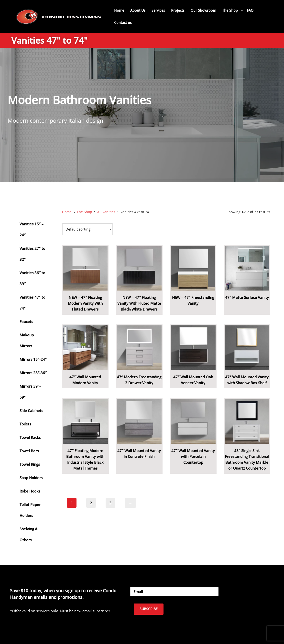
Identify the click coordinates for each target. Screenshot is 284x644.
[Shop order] (87, 229)
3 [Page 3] (110, 503)
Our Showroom (203, 10)
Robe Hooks (30, 491)
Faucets (26, 322)
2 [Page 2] (91, 503)
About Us (138, 10)
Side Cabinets (31, 411)
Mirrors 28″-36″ (33, 373)
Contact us (123, 23)
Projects (178, 10)
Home (119, 10)
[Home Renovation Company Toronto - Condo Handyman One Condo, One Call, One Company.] (59, 16)
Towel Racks (30, 437)
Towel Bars (29, 451)
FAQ (250, 10)
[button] (242, 11)
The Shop (84, 212)
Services (158, 10)
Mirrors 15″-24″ (33, 359)
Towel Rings (30, 464)
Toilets (25, 424)
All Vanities (106, 212)
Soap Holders (31, 478)
